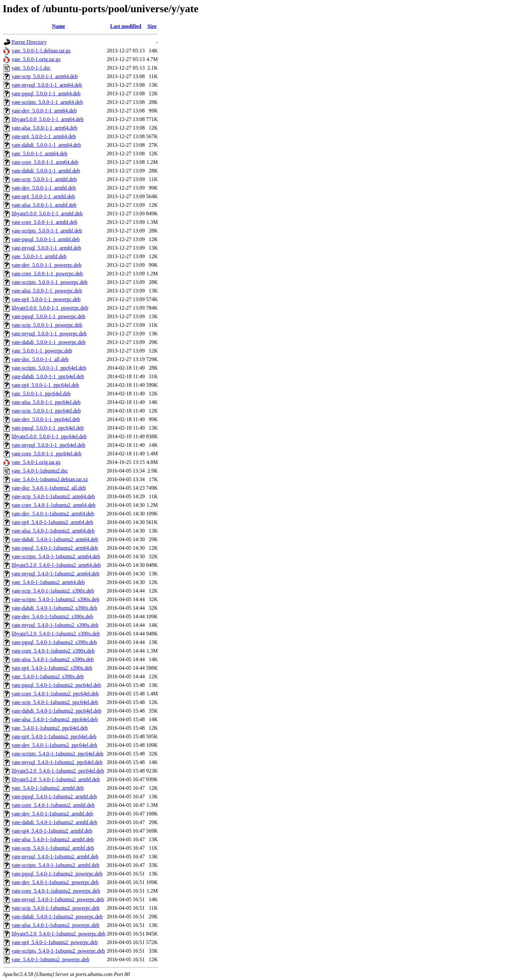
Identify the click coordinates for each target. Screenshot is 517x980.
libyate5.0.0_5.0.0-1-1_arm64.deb (47, 119)
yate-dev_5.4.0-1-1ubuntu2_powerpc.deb (55, 882)
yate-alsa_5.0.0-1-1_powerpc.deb (47, 291)
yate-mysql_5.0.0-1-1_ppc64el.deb (48, 445)
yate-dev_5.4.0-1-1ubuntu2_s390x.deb (52, 616)
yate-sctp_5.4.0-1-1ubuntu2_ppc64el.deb (55, 702)
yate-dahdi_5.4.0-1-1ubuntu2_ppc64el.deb (56, 711)
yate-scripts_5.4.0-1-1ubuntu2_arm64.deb (56, 556)
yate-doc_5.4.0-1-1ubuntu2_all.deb (49, 488)
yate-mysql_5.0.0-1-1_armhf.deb (46, 248)
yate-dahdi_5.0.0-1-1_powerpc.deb (48, 342)
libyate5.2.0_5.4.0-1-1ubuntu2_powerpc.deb (59, 934)
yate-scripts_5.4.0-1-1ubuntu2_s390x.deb (55, 599)
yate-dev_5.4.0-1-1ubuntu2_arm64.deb (53, 514)
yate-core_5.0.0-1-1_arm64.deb (45, 162)
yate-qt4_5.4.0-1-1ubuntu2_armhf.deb (52, 831)
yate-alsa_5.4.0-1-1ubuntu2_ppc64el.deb (55, 719)
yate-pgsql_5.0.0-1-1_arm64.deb (46, 93)
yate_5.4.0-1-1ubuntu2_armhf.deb (48, 788)
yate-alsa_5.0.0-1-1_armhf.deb (44, 205)
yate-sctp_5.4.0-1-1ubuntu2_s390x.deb (53, 591)
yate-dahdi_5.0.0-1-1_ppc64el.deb (48, 376)
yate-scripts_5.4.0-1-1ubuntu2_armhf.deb (55, 865)
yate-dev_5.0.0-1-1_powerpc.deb (46, 265)
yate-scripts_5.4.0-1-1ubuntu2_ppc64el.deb (58, 754)
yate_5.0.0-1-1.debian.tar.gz (41, 51)
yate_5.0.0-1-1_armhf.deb (39, 256)
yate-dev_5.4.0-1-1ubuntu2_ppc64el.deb (54, 745)
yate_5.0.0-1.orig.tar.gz (36, 59)
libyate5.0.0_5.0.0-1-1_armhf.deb (47, 214)
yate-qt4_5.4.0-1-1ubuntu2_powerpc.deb (55, 942)
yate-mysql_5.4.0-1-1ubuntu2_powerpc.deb (58, 899)
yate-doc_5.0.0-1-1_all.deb (40, 359)
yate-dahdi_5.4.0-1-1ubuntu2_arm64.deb (55, 539)
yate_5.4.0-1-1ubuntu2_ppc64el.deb (50, 728)
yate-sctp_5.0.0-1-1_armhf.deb (44, 179)
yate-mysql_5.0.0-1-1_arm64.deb (47, 85)
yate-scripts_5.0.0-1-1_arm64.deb (47, 102)
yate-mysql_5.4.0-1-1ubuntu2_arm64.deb (55, 574)
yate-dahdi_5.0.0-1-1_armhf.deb (46, 171)
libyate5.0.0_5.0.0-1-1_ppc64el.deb (49, 436)
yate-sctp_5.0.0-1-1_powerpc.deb (47, 325)
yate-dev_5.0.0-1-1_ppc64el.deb (46, 419)
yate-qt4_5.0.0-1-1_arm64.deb (44, 136)
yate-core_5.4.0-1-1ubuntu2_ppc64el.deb (55, 694)
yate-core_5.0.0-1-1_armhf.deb (44, 222)
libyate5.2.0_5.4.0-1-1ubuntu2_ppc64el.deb (58, 771)
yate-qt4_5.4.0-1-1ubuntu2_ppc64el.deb (54, 736)
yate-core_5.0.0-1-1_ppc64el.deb (46, 454)
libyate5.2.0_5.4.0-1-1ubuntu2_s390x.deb (56, 634)
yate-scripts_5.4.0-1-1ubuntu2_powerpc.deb (58, 951)
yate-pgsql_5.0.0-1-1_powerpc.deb (48, 316)
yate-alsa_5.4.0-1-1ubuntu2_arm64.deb (53, 531)
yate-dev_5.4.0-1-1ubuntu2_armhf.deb (52, 814)
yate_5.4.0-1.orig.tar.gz (36, 462)
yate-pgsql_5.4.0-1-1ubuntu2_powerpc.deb (57, 874)
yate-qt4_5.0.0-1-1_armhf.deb (43, 196)
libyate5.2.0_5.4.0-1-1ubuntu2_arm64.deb (56, 565)
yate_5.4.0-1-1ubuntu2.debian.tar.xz (50, 479)
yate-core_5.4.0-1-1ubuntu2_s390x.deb (53, 651)
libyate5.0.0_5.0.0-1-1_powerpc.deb (50, 308)
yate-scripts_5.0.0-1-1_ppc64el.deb (49, 368)
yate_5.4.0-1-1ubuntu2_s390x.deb (48, 676)
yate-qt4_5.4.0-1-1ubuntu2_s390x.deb (52, 668)
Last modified (126, 26)
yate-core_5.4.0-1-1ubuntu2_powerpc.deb (56, 891)
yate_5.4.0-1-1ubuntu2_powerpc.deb (50, 959)
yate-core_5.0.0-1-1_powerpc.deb (47, 274)
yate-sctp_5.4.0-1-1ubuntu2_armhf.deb (53, 848)
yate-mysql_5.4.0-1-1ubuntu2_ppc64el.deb (57, 762)
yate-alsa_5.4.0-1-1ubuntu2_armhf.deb (53, 839)
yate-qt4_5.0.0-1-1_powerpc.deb (46, 299)
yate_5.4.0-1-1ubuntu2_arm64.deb (48, 582)
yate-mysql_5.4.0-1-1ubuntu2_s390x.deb (55, 625)
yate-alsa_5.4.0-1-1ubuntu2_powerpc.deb (55, 925)
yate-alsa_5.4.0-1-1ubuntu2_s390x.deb (53, 659)
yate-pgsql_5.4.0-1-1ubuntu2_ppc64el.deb (56, 685)
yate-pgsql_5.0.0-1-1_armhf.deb (46, 239)
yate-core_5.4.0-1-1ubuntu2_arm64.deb (54, 505)
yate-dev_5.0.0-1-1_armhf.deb (44, 188)
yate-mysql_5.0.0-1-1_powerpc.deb (49, 334)
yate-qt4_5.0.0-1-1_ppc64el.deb (45, 385)
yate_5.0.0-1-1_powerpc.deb (42, 351)
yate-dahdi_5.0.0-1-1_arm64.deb (46, 145)
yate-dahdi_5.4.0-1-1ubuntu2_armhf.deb (54, 822)
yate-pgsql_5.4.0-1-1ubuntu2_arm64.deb (55, 548)
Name (58, 26)
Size (152, 26)
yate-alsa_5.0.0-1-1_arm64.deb (44, 128)
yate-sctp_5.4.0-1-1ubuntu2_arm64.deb (53, 496)
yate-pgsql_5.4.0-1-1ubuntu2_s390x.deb (54, 642)
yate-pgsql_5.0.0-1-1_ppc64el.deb (48, 428)
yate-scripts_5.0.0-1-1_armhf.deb (47, 231)
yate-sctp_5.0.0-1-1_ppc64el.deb (46, 411)
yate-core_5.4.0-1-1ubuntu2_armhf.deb (53, 805)
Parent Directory (29, 42)
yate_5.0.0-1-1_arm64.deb (39, 153)
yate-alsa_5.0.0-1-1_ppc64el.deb (46, 402)
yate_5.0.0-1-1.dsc (31, 68)
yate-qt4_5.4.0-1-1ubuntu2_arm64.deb (52, 522)
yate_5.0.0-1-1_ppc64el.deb (41, 394)
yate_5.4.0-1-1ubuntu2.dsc (40, 471)
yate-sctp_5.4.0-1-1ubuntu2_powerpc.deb (56, 908)
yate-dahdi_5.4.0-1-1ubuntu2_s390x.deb (54, 608)
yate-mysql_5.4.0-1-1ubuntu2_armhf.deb (55, 857)
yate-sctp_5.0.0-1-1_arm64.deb (45, 76)
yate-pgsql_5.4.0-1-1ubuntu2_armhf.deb (54, 796)
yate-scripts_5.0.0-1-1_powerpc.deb (50, 282)
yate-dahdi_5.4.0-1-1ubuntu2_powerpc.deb (57, 917)
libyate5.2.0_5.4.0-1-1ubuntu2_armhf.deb (56, 779)
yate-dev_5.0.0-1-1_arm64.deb (44, 111)
